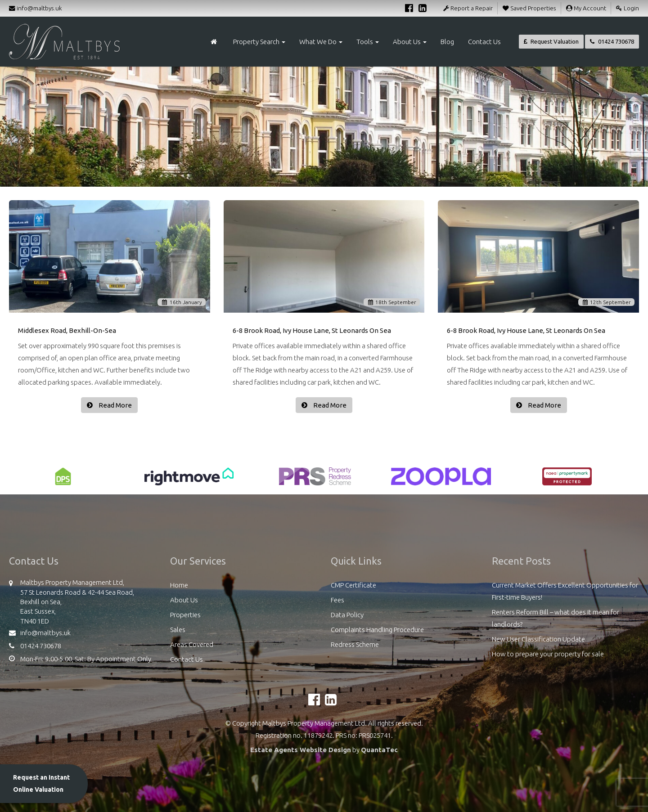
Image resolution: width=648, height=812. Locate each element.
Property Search (259, 42)
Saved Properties (529, 8)
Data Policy (347, 615)
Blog (447, 42)
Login (628, 8)
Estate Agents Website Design (301, 750)
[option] (63, 481)
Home (179, 585)
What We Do (321, 42)
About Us (410, 42)
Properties (185, 615)
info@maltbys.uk (36, 8)
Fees (337, 600)
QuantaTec (379, 750)
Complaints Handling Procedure (377, 630)
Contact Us (484, 42)
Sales (178, 630)
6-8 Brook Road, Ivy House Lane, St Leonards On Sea (312, 330)
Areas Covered (192, 644)
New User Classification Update (538, 639)
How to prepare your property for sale (548, 654)
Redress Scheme (355, 644)
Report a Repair (468, 8)
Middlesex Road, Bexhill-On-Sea (67, 330)
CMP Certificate (353, 585)
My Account (586, 8)
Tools (368, 42)
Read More (115, 405)
